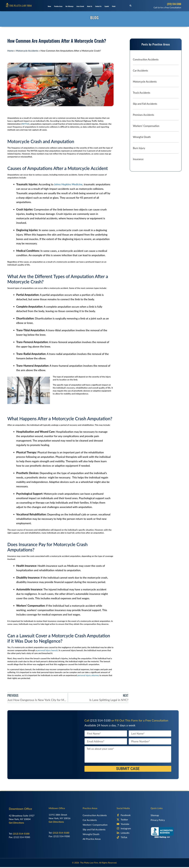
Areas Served (80, 6)
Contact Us (98, 6)
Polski (114, 6)
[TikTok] (131, 837)
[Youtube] (131, 824)
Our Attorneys (70, 6)
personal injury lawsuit (48, 650)
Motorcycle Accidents (27, 51)
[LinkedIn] (131, 833)
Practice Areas (58, 6)
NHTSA (25, 124)
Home (49, 6)
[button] (131, 6)
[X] (131, 820)
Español (107, 6)
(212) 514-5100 (174, 4)
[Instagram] (131, 828)
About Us (90, 6)
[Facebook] (131, 815)
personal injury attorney (88, 675)
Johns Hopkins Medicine (68, 184)
